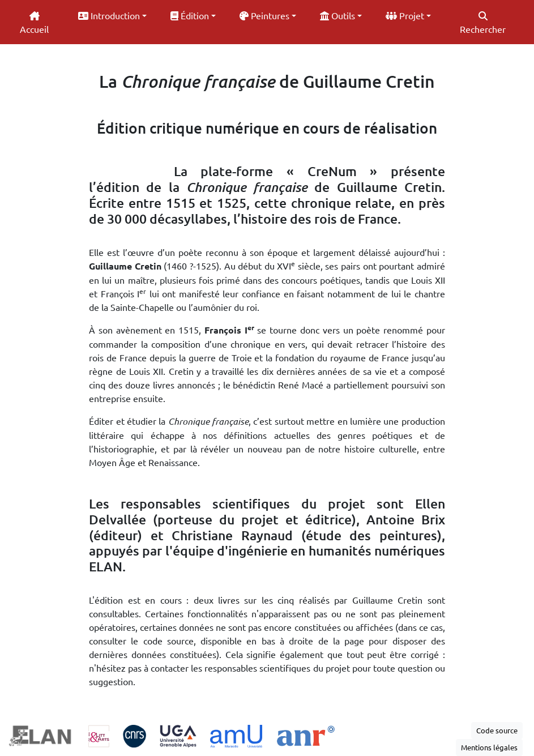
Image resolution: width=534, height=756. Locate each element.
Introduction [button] (109, 15)
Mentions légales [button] (489, 747)
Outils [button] (338, 15)
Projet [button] (405, 15)
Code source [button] (497, 730)
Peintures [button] (264, 15)
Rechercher (483, 23)
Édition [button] (190, 15)
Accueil (34, 23)
